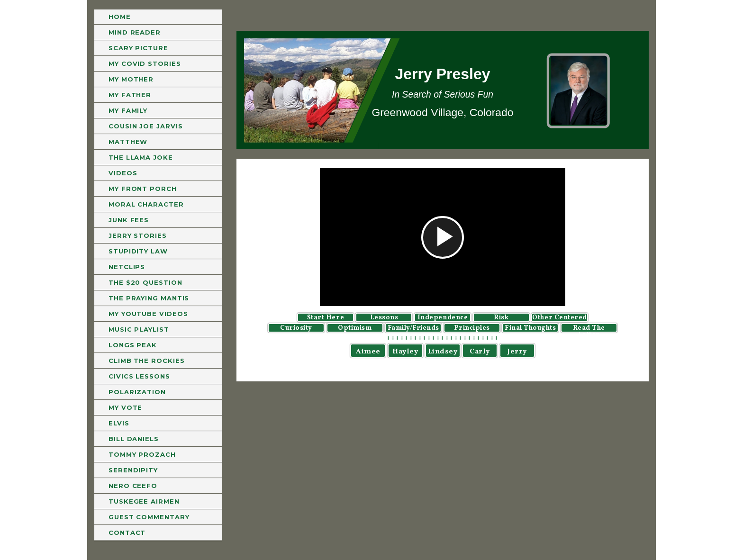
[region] (443, 90)
